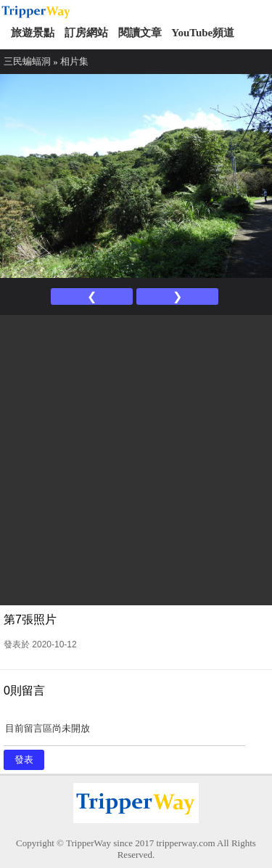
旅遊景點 (33, 33)
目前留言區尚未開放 (124, 733)
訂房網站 (86, 33)
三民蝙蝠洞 (27, 61)
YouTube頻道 (203, 33)
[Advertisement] (136, 458)
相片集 (74, 61)
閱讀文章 (140, 33)
